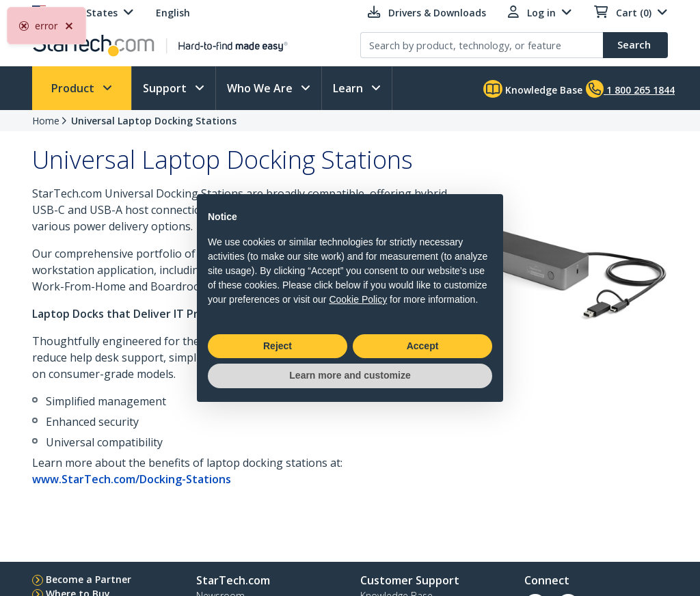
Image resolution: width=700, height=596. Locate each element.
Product (74, 88)
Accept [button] (423, 346)
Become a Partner (89, 579)
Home (46, 121)
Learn (349, 88)
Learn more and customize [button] (350, 375)
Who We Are (261, 88)
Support (166, 88)
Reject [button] (278, 346)
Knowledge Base (533, 89)
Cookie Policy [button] (358, 299)
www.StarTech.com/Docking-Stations (132, 479)
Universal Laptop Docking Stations (154, 121)
